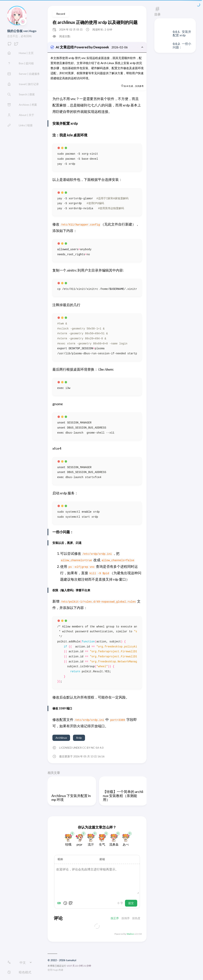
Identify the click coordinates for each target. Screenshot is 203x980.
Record (61, 14)
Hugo (55, 970)
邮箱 (102, 860)
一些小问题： (182, 45)
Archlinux (61, 738)
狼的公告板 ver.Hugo (22, 31)
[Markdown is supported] (60, 903)
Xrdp (79, 738)
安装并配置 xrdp (182, 33)
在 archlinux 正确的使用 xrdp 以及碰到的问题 (95, 22)
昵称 (60, 860)
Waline (130, 934)
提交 (131, 903)
